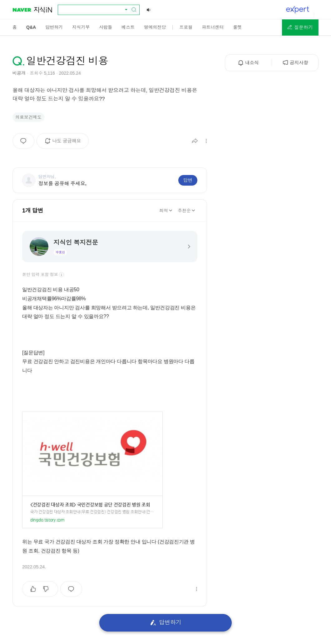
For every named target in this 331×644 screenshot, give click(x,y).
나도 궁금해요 (65, 143)
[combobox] (95, 10)
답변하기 (166, 623)
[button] (300, 27)
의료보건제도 (28, 117)
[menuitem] (15, 27)
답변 (188, 180)
